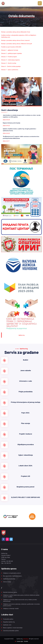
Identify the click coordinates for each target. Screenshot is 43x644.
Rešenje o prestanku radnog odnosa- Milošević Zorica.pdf (17, 44)
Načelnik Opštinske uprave (10, 592)
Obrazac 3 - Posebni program (9, 57)
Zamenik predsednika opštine (11, 631)
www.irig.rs (26, 639)
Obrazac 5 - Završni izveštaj (9, 63)
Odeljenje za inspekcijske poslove (12, 573)
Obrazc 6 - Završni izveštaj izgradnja (11, 66)
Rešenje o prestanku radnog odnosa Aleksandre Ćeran (16, 32)
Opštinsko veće (7, 625)
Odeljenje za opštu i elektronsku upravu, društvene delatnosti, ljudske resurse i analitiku (21, 596)
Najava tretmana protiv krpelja (11, 123)
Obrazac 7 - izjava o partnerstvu (10, 70)
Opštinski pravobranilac (9, 579)
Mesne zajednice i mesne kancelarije (13, 628)
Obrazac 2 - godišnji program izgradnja (11, 53)
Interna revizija (7, 582)
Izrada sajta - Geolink (22, 641)
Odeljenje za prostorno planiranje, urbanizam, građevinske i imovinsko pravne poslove (21, 605)
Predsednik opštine (8, 619)
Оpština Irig (21, 335)
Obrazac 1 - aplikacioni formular (10, 50)
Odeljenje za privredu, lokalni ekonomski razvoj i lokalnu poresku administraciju (20, 600)
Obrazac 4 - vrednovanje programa (10, 60)
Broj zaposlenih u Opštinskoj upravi (12, 576)
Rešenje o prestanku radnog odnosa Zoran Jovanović (15, 40)
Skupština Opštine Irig (9, 622)
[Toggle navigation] (40, 3)
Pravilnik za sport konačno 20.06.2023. (11, 47)
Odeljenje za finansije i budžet (11, 609)
